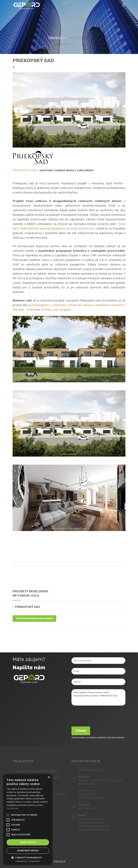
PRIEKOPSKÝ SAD (33, 61)
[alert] (28, 819)
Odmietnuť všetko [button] (28, 851)
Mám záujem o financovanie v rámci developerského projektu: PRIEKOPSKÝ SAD (98, 697)
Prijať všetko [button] (28, 842)
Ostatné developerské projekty (34, 618)
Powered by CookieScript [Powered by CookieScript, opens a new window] (28, 861)
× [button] (49, 777)
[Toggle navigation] (124, 5)
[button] (28, 858)
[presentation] (96, 716)
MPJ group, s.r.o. (26, 67)
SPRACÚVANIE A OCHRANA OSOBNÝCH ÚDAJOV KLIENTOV (98, 738)
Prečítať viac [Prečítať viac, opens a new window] (12, 808)
